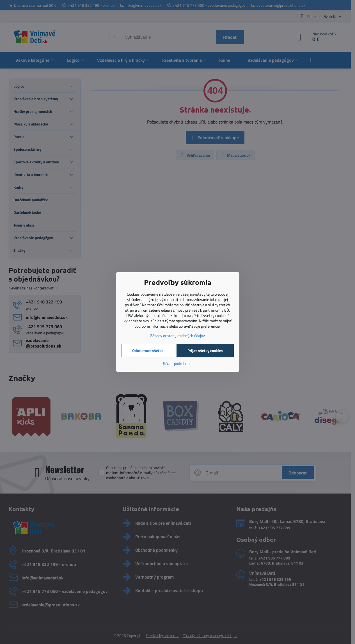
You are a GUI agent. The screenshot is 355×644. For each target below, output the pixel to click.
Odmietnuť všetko (148, 350)
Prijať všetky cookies (205, 350)
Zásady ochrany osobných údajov (177, 336)
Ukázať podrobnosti (177, 363)
